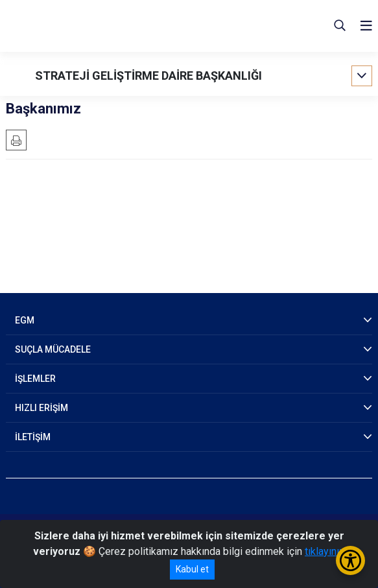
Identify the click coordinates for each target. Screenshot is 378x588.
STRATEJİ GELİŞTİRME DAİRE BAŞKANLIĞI (148, 76)
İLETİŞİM (33, 437)
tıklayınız (325, 551)
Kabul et (192, 569)
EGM (25, 320)
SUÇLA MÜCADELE (53, 349)
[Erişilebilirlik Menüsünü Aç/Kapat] (350, 560)
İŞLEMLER (35, 379)
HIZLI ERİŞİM (41, 408)
